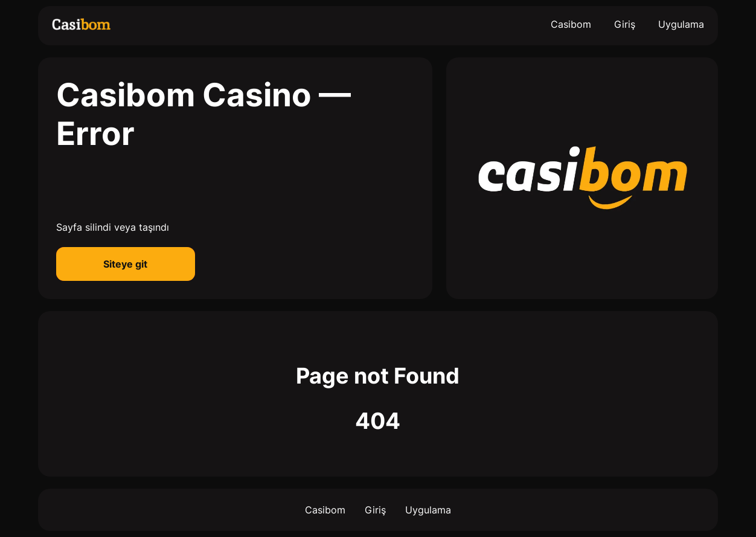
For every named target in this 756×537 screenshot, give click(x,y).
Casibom (571, 24)
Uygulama (681, 24)
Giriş (625, 24)
